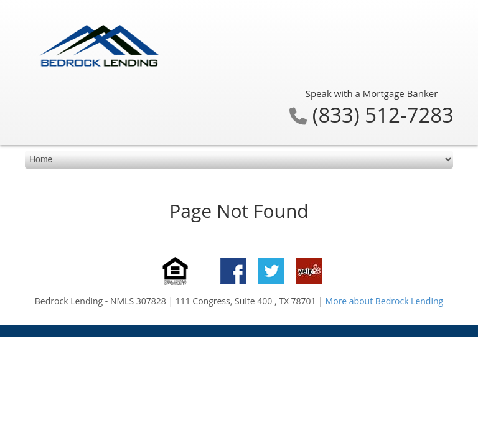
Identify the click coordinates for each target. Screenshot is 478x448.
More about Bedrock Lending (385, 301)
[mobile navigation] (239, 160)
